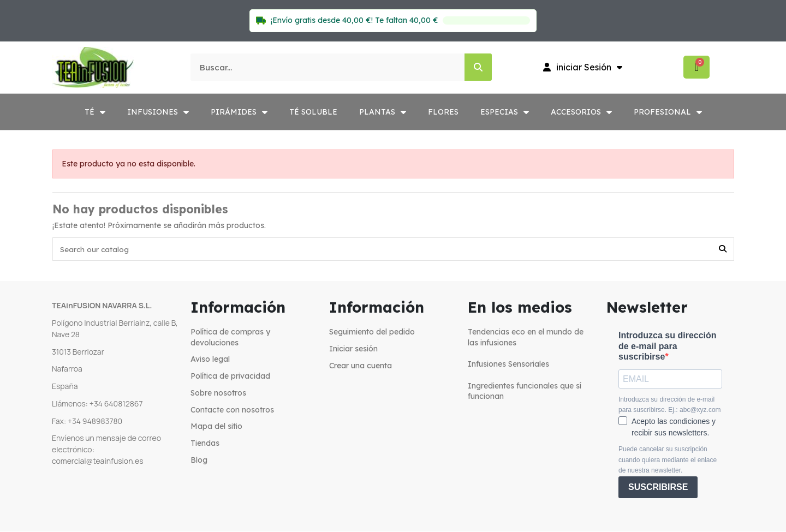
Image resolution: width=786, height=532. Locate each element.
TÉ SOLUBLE (313, 112)
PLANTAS (383, 112)
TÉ (95, 112)
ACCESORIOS (581, 112)
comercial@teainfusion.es (98, 461)
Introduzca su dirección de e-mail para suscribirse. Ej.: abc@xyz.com (670, 405)
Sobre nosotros (218, 394)
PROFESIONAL (668, 112)
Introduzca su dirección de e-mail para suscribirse (668, 347)
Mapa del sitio (216, 427)
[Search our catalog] (723, 250)
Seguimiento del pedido (372, 333)
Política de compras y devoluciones (230, 338)
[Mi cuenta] (583, 67)
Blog (199, 461)
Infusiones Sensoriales (508, 365)
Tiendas (205, 444)
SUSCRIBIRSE (658, 488)
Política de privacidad (230, 377)
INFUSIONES (158, 112)
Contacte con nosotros (232, 410)
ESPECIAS (505, 112)
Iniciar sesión (353, 349)
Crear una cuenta (361, 366)
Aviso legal (210, 360)
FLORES (443, 112)
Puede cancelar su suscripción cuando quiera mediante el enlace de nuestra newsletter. (668, 461)
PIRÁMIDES (239, 112)
